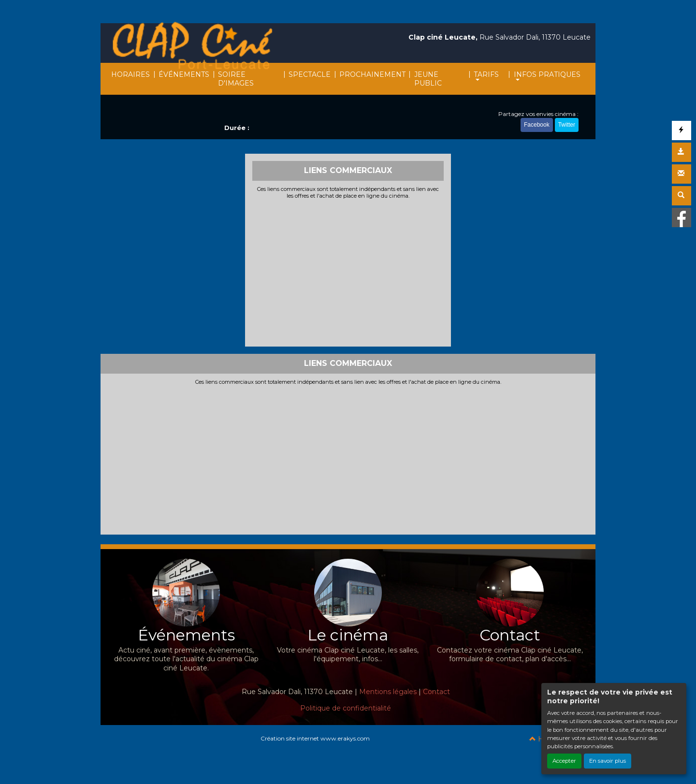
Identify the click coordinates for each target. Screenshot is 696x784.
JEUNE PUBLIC (428, 79)
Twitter (567, 125)
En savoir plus (608, 761)
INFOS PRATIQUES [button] (547, 74)
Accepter (564, 761)
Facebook (537, 125)
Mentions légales (388, 692)
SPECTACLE (310, 74)
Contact (436, 692)
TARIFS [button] (486, 74)
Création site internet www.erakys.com (315, 738)
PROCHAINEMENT (372, 74)
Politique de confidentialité (346, 708)
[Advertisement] (348, 272)
